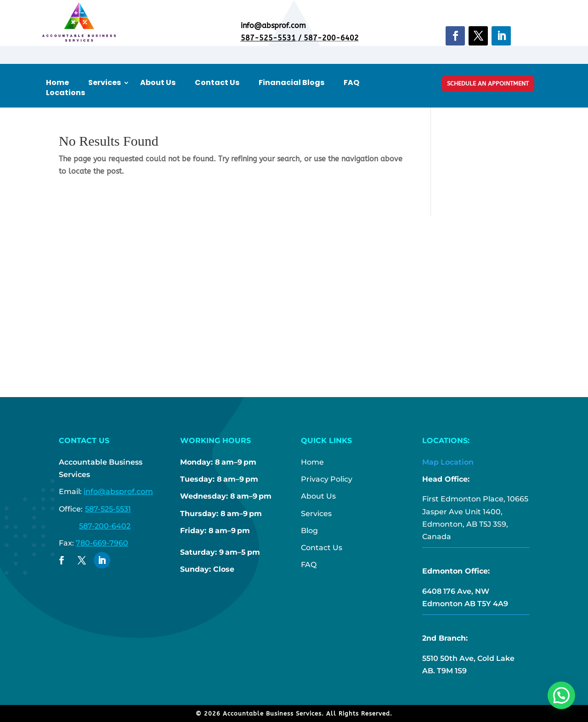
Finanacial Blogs (291, 83)
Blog (309, 531)
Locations (65, 93)
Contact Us (217, 83)
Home (57, 83)
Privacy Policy (327, 479)
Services (105, 83)
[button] (561, 695)
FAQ (351, 83)
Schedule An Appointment (488, 83)
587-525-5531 (268, 38)
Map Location (448, 462)
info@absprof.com (118, 492)
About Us (158, 83)
